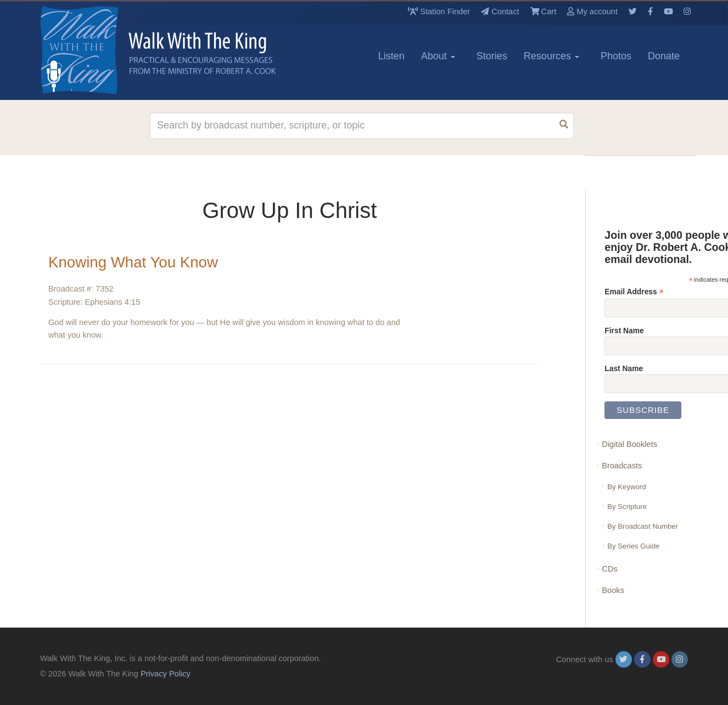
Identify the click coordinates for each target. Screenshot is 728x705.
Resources (551, 56)
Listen (391, 56)
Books (613, 590)
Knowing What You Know (134, 262)
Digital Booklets (629, 444)
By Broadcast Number (643, 526)
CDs (609, 569)
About (438, 56)
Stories (492, 56)
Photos (616, 56)
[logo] (89, 50)
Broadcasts (622, 466)
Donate (664, 56)
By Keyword (626, 487)
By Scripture (627, 507)
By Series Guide (633, 546)
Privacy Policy (166, 674)
